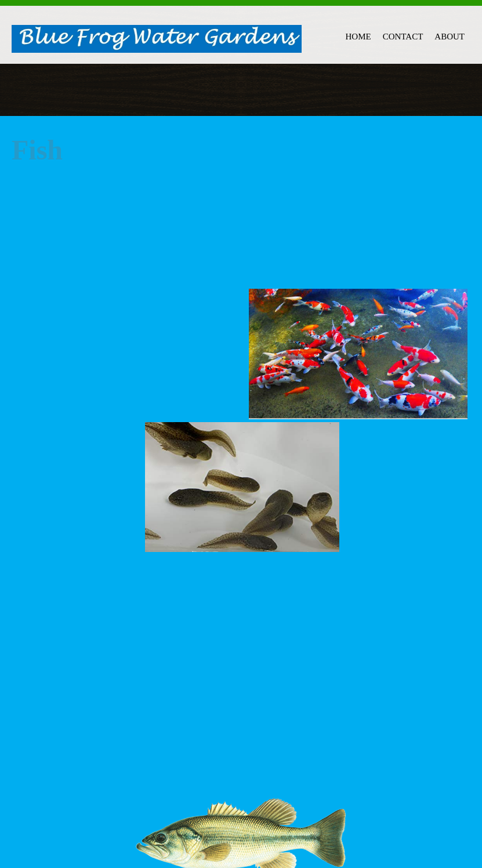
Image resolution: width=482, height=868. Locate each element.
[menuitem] (358, 35)
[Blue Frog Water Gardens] (157, 39)
